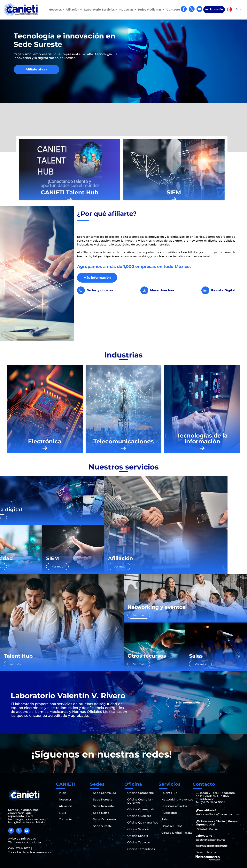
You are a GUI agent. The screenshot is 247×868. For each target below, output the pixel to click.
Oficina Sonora (138, 836)
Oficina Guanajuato (141, 809)
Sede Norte (101, 813)
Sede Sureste (102, 826)
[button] (57, 10)
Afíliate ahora (36, 69)
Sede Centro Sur (105, 793)
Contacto (173, 10)
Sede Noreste (103, 800)
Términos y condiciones (25, 842)
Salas (165, 819)
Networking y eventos (177, 800)
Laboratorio (93, 10)
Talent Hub (169, 793)
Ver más (15, 518)
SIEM (62, 813)
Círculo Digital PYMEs (177, 833)
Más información (97, 278)
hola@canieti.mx (206, 829)
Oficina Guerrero (139, 816)
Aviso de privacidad (22, 839)
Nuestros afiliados (174, 806)
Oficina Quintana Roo (143, 823)
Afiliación (66, 806)
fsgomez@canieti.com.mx (212, 846)
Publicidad (169, 813)
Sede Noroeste (104, 806)
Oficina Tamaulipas (141, 849)
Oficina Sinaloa (138, 829)
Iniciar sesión (214, 9)
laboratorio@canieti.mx (210, 840)
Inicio (63, 793)
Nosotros (65, 800)
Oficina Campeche (141, 793)
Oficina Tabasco (139, 842)
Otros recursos (172, 826)
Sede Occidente (104, 819)
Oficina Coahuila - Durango (140, 801)
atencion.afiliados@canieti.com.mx (217, 814)
